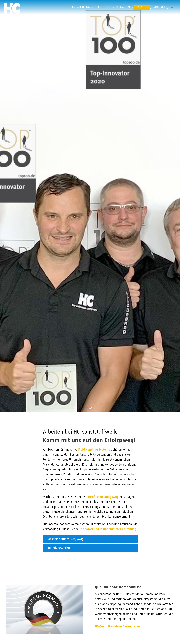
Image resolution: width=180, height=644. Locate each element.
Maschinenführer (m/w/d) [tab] (64, 539)
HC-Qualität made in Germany (115, 626)
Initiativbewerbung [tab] (59, 548)
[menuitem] (82, 7)
